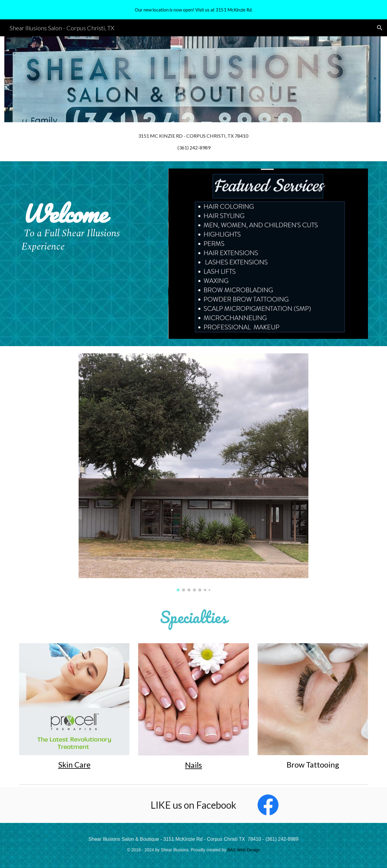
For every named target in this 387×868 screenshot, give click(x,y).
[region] (193, 10)
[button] (380, 28)
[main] (193, 142)
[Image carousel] (193, 472)
